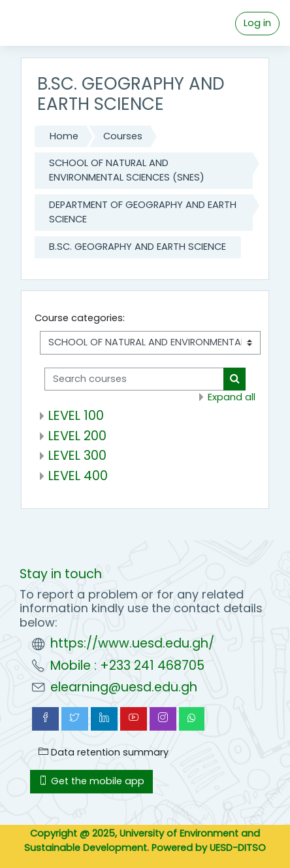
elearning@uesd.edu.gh (124, 687)
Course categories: (80, 318)
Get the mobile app (91, 781)
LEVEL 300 (77, 455)
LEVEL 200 (77, 436)
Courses (123, 136)
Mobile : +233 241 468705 (127, 666)
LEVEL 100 (76, 415)
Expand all (232, 397)
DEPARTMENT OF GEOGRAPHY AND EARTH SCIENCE (143, 212)
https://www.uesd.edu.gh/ (132, 643)
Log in (257, 23)
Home (64, 136)
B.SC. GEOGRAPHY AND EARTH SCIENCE (137, 247)
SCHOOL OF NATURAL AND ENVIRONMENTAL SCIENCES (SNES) (127, 170)
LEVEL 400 (78, 476)
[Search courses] (134, 379)
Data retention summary (104, 752)
